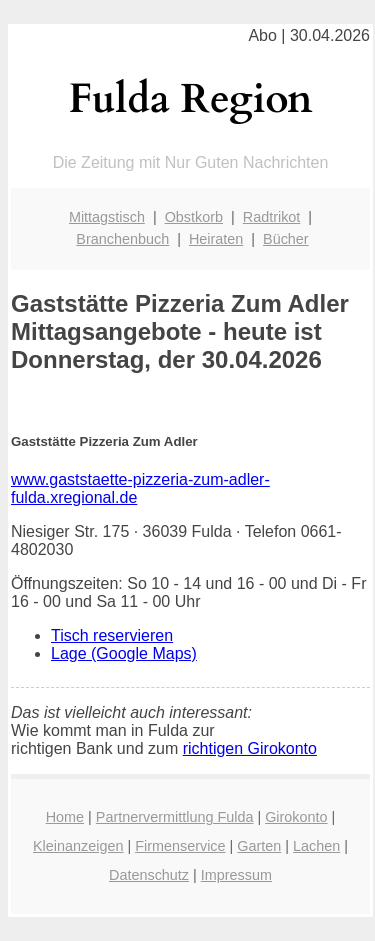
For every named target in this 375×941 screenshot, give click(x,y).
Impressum (236, 875)
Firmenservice (180, 846)
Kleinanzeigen (78, 846)
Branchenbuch (122, 239)
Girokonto (296, 817)
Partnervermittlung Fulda (175, 817)
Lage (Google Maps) (124, 653)
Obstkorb (194, 217)
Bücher (286, 239)
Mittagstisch (107, 217)
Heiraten (216, 239)
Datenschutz (149, 875)
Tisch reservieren (112, 635)
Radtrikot (272, 217)
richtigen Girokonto (250, 748)
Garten (259, 846)
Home (65, 817)
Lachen (316, 846)
